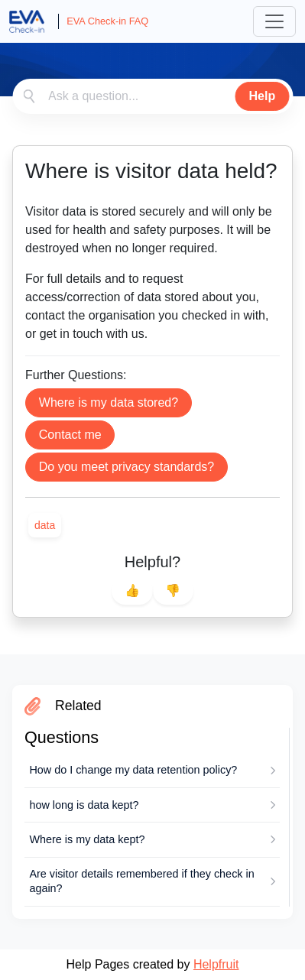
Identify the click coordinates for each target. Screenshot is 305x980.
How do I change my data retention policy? (133, 770)
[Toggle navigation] (274, 21)
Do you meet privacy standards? (127, 467)
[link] (45, 525)
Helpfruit (216, 964)
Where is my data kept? (87, 839)
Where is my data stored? (109, 402)
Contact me (70, 435)
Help (263, 96)
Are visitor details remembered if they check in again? (141, 881)
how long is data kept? (84, 805)
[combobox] (152, 96)
